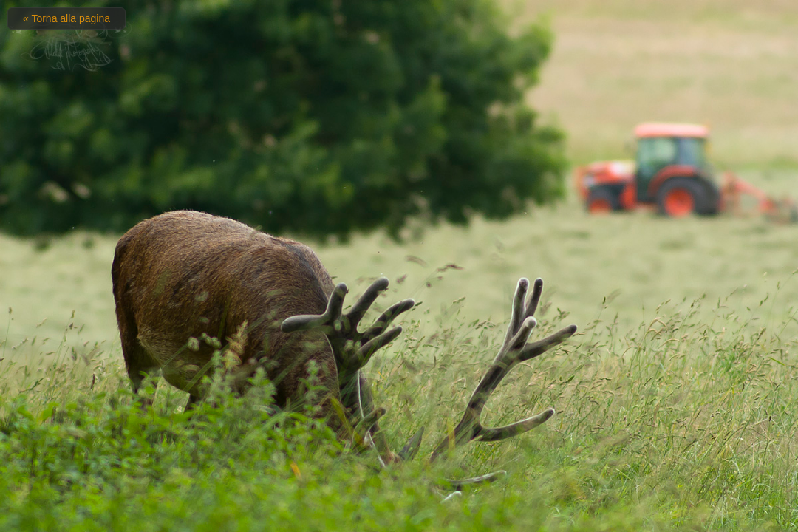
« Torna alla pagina (66, 18)
